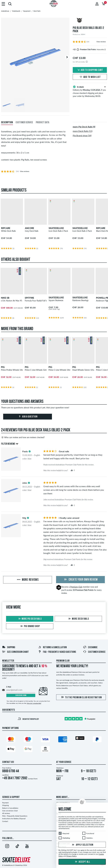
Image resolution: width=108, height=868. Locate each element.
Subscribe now (21, 695)
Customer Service (94, 652)
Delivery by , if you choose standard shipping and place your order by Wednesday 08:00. (90, 91)
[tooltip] (105, 49)
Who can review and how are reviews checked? (23, 437)
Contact (5, 821)
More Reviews (28, 580)
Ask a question (28, 417)
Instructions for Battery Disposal (14, 819)
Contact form (33, 779)
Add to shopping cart (90, 70)
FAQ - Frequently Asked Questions (57, 652)
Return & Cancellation (10, 808)
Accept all (82, 862)
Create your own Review (80, 580)
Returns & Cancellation (52, 647)
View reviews (101, 42)
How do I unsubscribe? (34, 703)
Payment (5, 803)
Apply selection (82, 845)
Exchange (90, 647)
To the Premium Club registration (81, 697)
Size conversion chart (15, 652)
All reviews (6, 813)
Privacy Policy (72, 856)
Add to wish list (90, 77)
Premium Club (76, 587)
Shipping (9, 647)
